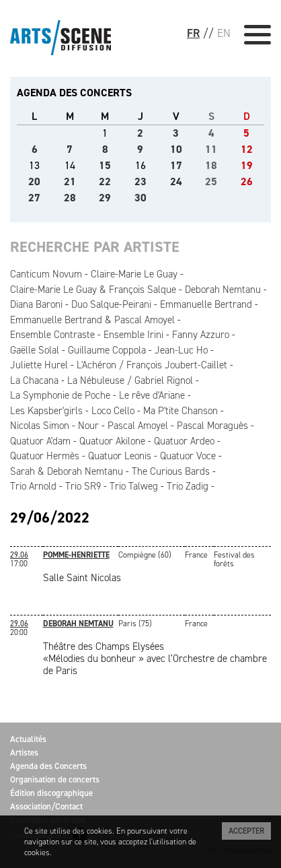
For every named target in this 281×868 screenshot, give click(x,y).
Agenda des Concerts (48, 766)
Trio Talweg (134, 486)
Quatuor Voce (188, 456)
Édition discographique (51, 793)
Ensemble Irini (133, 335)
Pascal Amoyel (138, 426)
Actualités (28, 739)
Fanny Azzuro (201, 335)
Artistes (24, 753)
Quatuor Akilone (112, 441)
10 (176, 149)
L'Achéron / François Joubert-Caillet (152, 365)
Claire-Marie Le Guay (134, 274)
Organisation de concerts (55, 779)
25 (211, 181)
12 (247, 149)
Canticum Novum (46, 274)
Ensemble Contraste (52, 335)
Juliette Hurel (39, 365)
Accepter (246, 831)
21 (70, 181)
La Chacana (34, 380)
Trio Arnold (33, 486)
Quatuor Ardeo (184, 441)
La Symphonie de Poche (60, 395)
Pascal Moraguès (212, 426)
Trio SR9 (83, 486)
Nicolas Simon (40, 426)
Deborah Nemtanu (223, 290)
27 (34, 198)
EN (224, 33)
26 (247, 181)
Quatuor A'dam (40, 441)
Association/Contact (46, 806)
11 (211, 149)
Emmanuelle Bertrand (206, 304)
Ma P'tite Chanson (180, 411)
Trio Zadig (188, 486)
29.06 (19, 555)
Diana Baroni (36, 304)
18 (211, 165)
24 (176, 181)
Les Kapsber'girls (46, 411)
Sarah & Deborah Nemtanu (67, 471)
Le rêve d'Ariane (152, 395)
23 (140, 181)
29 (105, 198)
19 (247, 165)
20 (34, 181)
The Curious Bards (171, 471)
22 (105, 181)
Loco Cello (113, 411)
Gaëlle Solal (35, 350)
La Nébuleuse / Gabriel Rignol (130, 380)
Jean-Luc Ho (181, 350)
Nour (88, 426)
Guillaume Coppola (107, 350)
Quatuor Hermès (45, 456)
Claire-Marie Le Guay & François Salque (93, 290)
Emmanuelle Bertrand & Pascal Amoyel (92, 320)
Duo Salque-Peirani (111, 304)
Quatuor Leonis (120, 456)
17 (176, 165)
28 (70, 198)
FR (193, 33)
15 (105, 165)
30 (140, 198)
